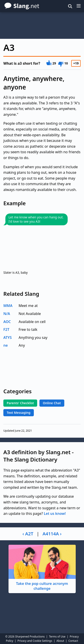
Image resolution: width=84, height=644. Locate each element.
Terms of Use (57, 637)
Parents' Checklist (20, 403)
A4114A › (52, 534)
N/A (7, 314)
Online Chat (52, 403)
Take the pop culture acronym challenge (42, 568)
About (60, 641)
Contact (73, 641)
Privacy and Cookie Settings (35, 641)
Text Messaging (19, 413)
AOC (7, 322)
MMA (8, 306)
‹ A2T (28, 534)
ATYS (8, 338)
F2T (6, 329)
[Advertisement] (42, 25)
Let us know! (55, 514)
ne (6, 345)
